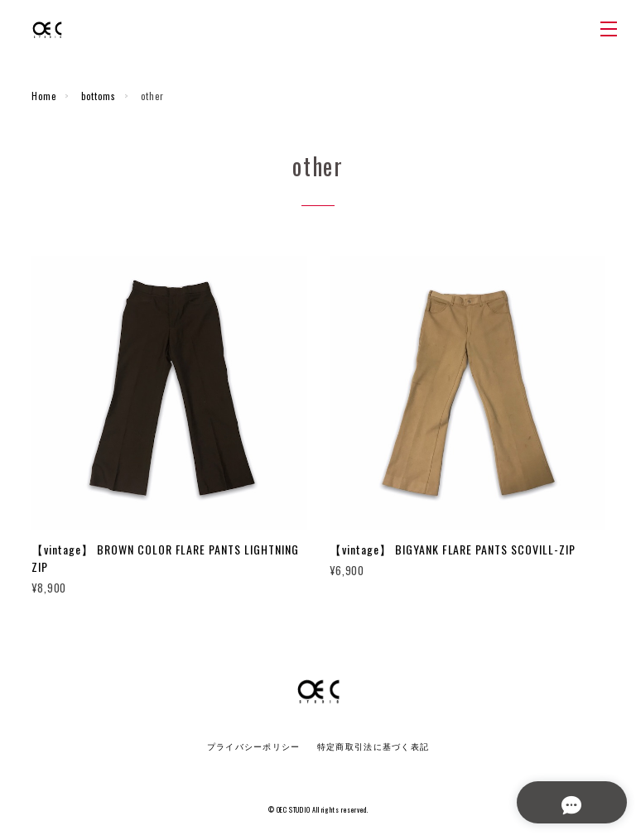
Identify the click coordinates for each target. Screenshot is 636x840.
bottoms (99, 96)
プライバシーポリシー (254, 747)
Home (44, 96)
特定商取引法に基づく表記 (373, 747)
